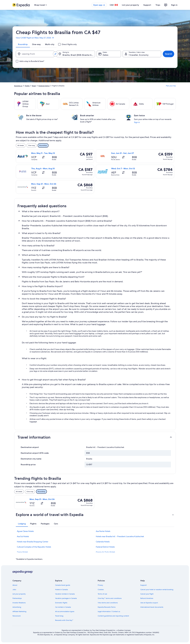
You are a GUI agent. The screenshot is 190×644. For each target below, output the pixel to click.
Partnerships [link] (17, 598)
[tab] (23, 44)
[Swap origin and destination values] (55, 54)
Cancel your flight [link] (147, 594)
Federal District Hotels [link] (105, 547)
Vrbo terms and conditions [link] (108, 603)
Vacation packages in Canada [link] (66, 598)
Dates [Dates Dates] (106, 55)
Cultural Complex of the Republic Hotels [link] (34, 547)
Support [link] (143, 585)
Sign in (174, 5)
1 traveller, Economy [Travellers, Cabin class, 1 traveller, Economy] (139, 55)
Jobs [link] (14, 590)
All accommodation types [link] (65, 611)
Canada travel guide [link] (63, 585)
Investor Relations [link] (19, 603)
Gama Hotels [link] (22, 552)
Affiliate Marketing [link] (19, 611)
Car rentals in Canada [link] (63, 607)
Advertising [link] (17, 607)
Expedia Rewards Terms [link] (107, 607)
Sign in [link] (137, 122)
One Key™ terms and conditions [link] (110, 598)
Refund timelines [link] (147, 598)
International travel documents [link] (152, 607)
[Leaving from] (35, 54)
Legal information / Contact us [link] (109, 611)
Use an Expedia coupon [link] (149, 603)
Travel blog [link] (59, 616)
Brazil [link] (34, 86)
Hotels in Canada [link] (61, 590)
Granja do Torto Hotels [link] (105, 552)
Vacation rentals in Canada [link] (65, 594)
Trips (158, 5)
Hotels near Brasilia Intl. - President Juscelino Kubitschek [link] (120, 536)
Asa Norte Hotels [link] (103, 531)
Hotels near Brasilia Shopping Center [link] (33, 542)
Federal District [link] (44, 86)
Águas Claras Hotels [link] (25, 531)
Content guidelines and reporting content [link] (113, 616)
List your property (130, 5)
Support (147, 5)
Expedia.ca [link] (18, 86)
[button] (95, 437)
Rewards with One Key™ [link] (64, 620)
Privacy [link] (100, 585)
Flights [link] (27, 86)
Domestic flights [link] (61, 603)
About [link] (15, 585)
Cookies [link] (101, 590)
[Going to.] (76, 54)
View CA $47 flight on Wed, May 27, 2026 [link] (35, 38)
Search (168, 54)
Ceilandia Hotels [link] (103, 542)
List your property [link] (19, 594)
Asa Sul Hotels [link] (23, 536)
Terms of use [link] (102, 594)
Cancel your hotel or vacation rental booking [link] (157, 590)
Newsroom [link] (17, 616)
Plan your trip (171, 86)
